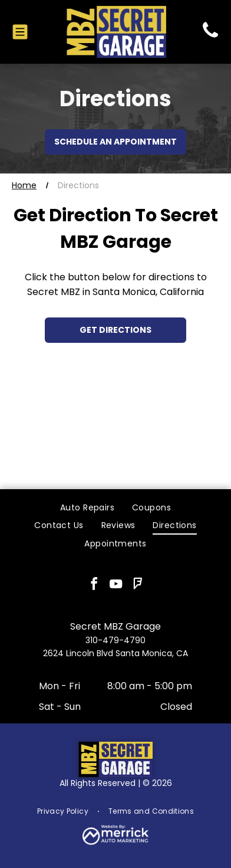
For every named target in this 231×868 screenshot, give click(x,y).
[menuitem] (87, 508)
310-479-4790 (115, 640)
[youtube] (115, 586)
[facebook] (94, 586)
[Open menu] (20, 32)
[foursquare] (137, 586)
